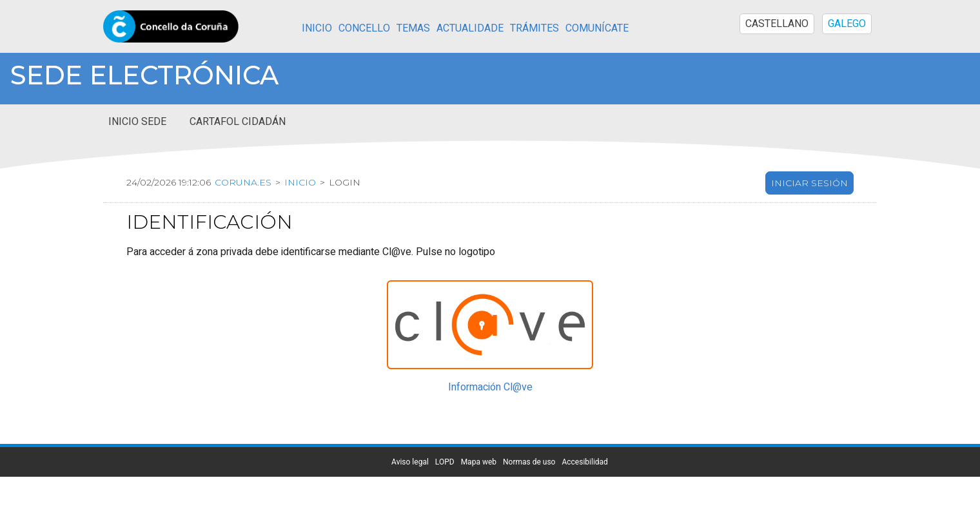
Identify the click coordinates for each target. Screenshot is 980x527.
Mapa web (479, 462)
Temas (413, 28)
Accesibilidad (584, 462)
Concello (364, 28)
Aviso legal (410, 462)
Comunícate (597, 28)
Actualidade (470, 28)
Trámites (534, 28)
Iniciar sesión (809, 183)
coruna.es (243, 182)
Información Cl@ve (490, 387)
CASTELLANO (777, 24)
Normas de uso (529, 462)
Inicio (317, 28)
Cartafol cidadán (238, 122)
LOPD (445, 462)
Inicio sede (137, 122)
